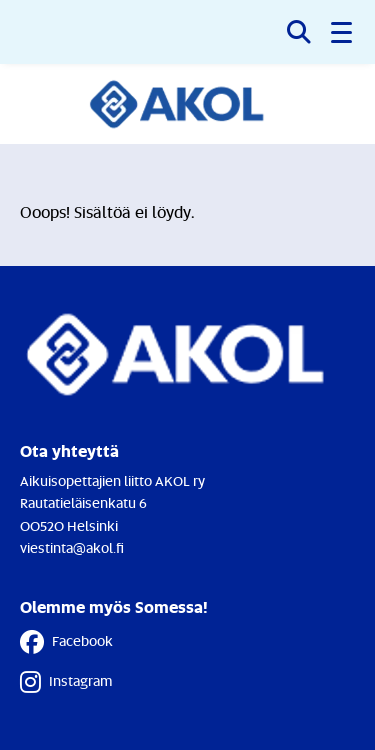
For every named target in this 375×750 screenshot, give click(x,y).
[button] (343, 32)
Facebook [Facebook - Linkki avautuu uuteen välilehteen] (66, 642)
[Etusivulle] (187, 104)
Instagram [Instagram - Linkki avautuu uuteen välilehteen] (66, 682)
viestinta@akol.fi (72, 547)
